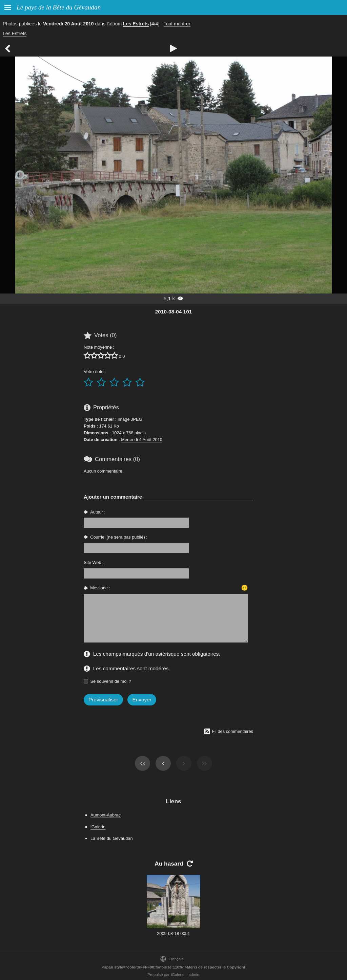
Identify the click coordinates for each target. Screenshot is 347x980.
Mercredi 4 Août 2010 (142, 440)
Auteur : (98, 512)
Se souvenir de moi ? (111, 681)
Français (172, 959)
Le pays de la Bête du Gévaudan (59, 7)
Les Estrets (136, 24)
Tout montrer (177, 24)
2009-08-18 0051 (173, 933)
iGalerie (98, 827)
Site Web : (94, 562)
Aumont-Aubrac (106, 815)
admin (194, 975)
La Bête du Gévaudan (112, 838)
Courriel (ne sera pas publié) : (119, 537)
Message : (100, 588)
